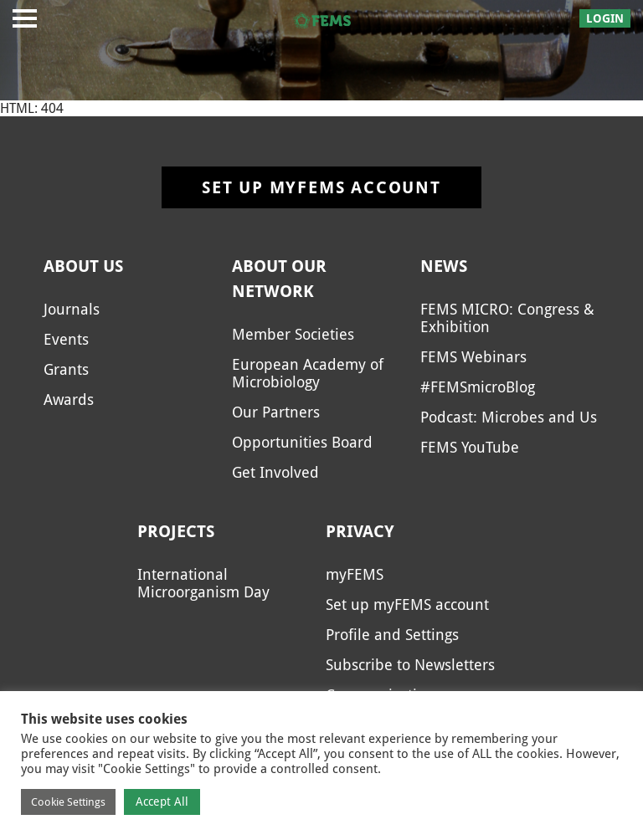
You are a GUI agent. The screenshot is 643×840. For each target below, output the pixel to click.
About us (83, 266)
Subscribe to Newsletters (410, 665)
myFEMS (355, 574)
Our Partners (276, 412)
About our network (279, 279)
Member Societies (293, 334)
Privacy (360, 531)
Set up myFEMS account (321, 187)
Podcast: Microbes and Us (509, 417)
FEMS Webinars (473, 357)
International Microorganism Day (203, 583)
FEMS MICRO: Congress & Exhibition (507, 318)
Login (605, 18)
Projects (176, 531)
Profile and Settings (392, 635)
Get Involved (275, 472)
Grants (66, 369)
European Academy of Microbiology (308, 373)
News (444, 266)
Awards (69, 400)
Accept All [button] (162, 802)
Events (66, 339)
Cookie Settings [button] (68, 802)
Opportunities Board (302, 442)
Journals (72, 309)
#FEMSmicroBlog (478, 387)
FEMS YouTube (470, 447)
